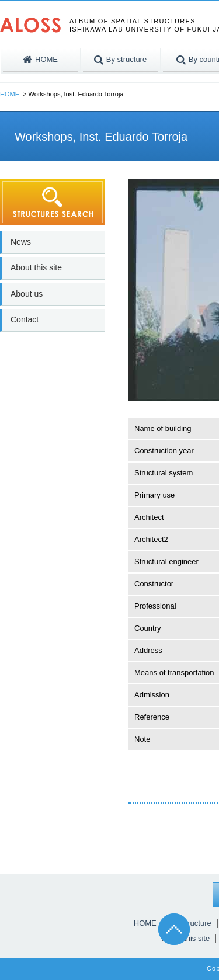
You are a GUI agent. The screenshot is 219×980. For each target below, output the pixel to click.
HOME (10, 94)
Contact (25, 319)
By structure (191, 923)
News (21, 242)
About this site (36, 267)
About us (27, 294)
